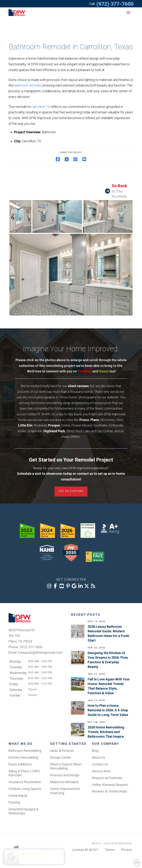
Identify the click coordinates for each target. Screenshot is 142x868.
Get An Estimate (71, 491)
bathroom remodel (28, 85)
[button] (128, 13)
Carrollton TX (41, 107)
